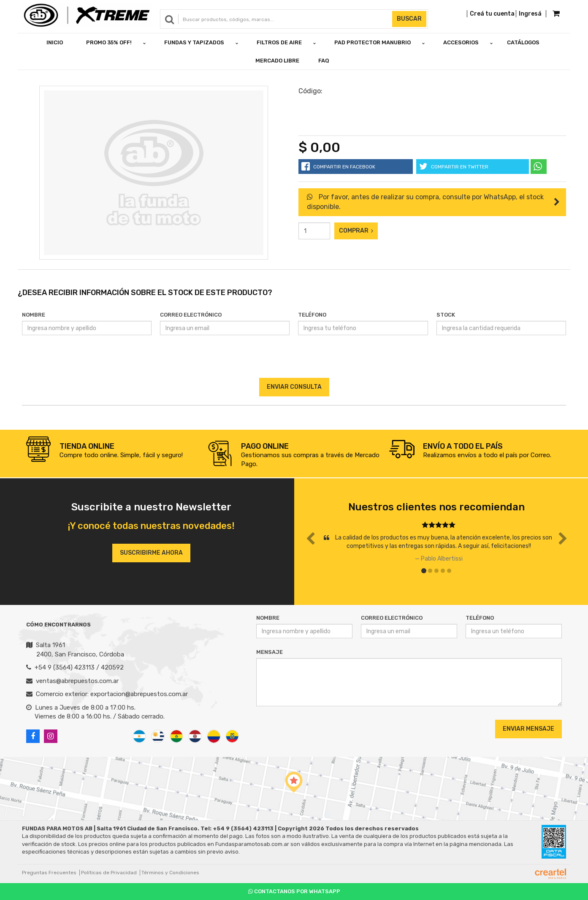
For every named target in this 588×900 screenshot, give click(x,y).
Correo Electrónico (191, 315)
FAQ (324, 61)
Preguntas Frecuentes (49, 873)
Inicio (55, 42)
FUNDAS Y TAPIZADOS (194, 42)
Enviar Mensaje (528, 729)
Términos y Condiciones (170, 873)
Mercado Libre (277, 61)
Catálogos (523, 42)
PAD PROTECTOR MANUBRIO (373, 42)
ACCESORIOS (461, 42)
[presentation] (294, 361)
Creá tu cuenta (492, 14)
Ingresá (530, 14)
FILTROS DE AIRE (279, 42)
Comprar (356, 231)
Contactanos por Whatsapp (294, 891)
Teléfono (312, 315)
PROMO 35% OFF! (109, 42)
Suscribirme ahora (151, 553)
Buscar (409, 19)
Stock (446, 315)
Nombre (34, 315)
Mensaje (270, 652)
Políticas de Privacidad (109, 873)
